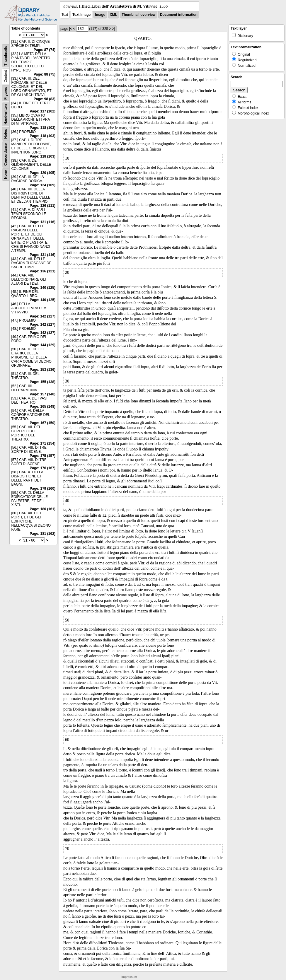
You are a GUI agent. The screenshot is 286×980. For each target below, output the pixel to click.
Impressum (129, 977)
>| (114, 29)
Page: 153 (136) (43, 370)
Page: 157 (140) (43, 394)
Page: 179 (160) (43, 489)
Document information (179, 15)
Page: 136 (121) (43, 271)
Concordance (6, 154)
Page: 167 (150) (43, 423)
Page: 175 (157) (43, 456)
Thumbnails (6, 56)
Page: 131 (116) (43, 222)
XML (114, 15)
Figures (6, 93)
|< (71, 29)
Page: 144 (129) (43, 345)
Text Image (81, 15)
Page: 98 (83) (45, 99)
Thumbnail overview (138, 15)
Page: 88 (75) (45, 74)
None (6, 175)
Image (100, 15)
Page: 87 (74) (45, 50)
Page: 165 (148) (43, 407)
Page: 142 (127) (43, 316)
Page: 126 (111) (43, 206)
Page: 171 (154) (43, 443)
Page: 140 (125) (43, 288)
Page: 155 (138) (43, 382)
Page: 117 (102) (43, 111)
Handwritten (6, 114)
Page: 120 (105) (43, 173)
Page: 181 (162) (43, 534)
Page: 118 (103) (43, 128)
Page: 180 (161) (43, 509)
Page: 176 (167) (43, 468)
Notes (6, 134)
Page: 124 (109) (43, 185)
